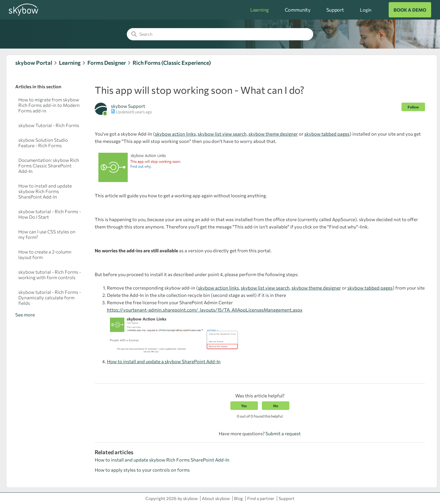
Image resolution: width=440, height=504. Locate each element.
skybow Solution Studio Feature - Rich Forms (43, 143)
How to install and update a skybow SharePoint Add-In (164, 361)
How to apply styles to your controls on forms (142, 470)
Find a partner (261, 498)
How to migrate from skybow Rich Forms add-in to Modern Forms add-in (49, 105)
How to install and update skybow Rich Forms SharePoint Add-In (45, 191)
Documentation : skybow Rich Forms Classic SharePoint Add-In (49, 166)
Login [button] (366, 10)
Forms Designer (107, 63)
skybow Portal (34, 63)
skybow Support (128, 106)
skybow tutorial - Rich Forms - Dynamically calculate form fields (50, 298)
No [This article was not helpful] (276, 406)
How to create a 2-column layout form (45, 254)
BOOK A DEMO (410, 10)
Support (335, 10)
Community (298, 10)
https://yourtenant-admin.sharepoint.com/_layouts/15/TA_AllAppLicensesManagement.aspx (205, 310)
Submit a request (283, 433)
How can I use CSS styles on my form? (47, 234)
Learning (260, 10)
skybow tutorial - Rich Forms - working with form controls (50, 275)
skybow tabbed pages (327, 134)
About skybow (216, 498)
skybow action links (175, 134)
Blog (238, 498)
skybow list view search (222, 134)
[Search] (220, 34)
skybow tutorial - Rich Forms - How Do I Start (50, 214)
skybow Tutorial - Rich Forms (49, 125)
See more (25, 315)
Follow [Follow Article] (413, 107)
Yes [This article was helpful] (244, 406)
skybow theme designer (273, 134)
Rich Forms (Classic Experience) (172, 63)
